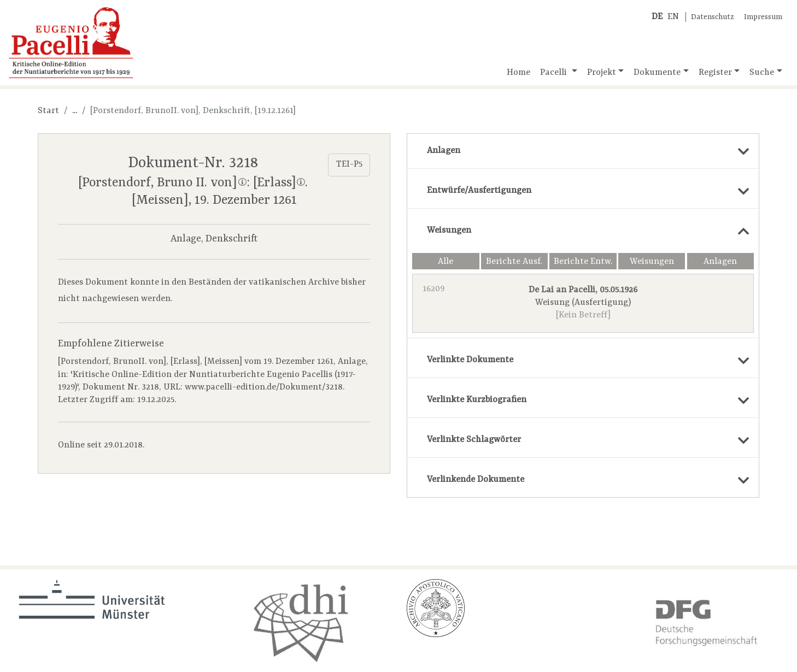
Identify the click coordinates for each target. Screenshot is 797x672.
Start (48, 111)
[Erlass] (279, 183)
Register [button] (715, 73)
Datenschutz (713, 17)
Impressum (763, 17)
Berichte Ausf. (514, 262)
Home (518, 73)
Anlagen (720, 262)
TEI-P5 (349, 164)
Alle (446, 262)
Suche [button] (762, 73)
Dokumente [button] (657, 73)
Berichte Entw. (583, 262)
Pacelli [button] (555, 73)
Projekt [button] (602, 73)
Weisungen (652, 262)
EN (673, 17)
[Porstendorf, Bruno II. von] (162, 183)
